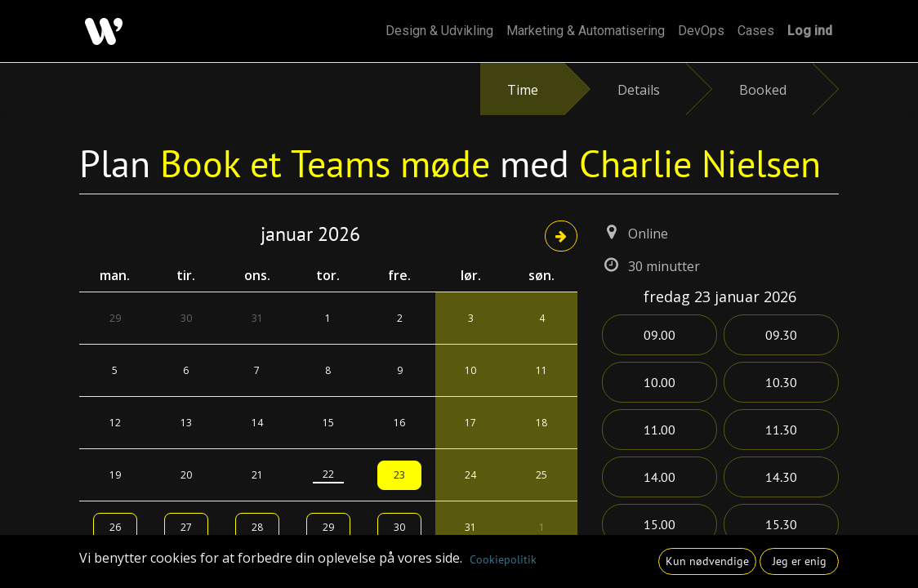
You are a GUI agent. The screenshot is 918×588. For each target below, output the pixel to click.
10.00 (660, 382)
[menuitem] (439, 31)
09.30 (781, 335)
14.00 (660, 477)
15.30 (781, 524)
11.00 (660, 430)
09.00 (660, 335)
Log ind (810, 31)
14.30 (781, 477)
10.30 (781, 382)
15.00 (660, 524)
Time (523, 90)
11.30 (781, 430)
